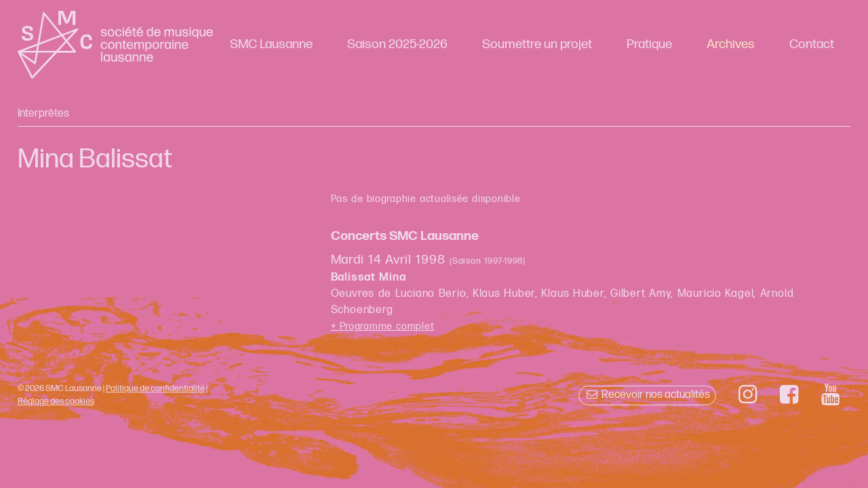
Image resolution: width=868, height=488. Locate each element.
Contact (812, 44)
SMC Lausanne (271, 44)
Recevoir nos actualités (647, 395)
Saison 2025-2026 (397, 44)
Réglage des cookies (56, 401)
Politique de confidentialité (155, 388)
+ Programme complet (383, 326)
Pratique (649, 44)
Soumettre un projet (537, 44)
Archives (731, 44)
